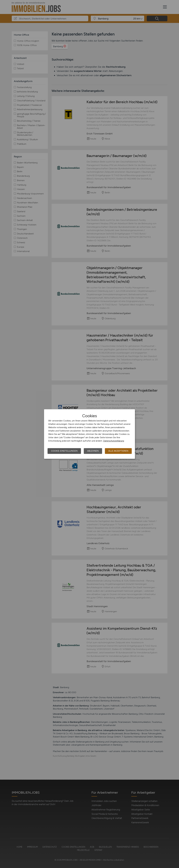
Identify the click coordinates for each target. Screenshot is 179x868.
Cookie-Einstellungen (64, 451)
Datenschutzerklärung (114, 441)
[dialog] (89, 434)
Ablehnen (93, 451)
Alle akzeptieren (118, 451)
